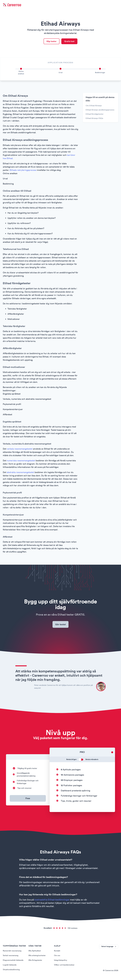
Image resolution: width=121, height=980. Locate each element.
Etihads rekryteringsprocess (23, 170)
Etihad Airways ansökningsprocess (100, 110)
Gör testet (61, 625)
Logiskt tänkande (10, 965)
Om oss (57, 956)
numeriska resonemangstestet (21, 461)
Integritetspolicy (61, 961)
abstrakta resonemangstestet (20, 473)
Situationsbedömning (12, 970)
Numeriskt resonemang (13, 951)
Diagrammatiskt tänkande (14, 961)
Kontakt (57, 951)
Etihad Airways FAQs (94, 119)
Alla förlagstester (36, 961)
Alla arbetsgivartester (37, 956)
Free (28, 799)
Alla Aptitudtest (35, 951)
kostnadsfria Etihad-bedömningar (52, 900)
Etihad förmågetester (95, 114)
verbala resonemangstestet (20, 449)
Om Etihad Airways (94, 106)
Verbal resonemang (11, 956)
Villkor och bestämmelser (65, 965)
